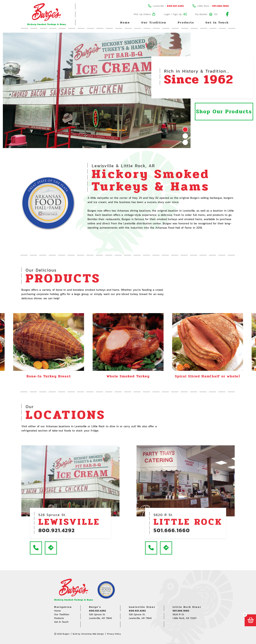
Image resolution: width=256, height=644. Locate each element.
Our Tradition (154, 22)
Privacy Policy (114, 634)
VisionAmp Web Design (92, 634)
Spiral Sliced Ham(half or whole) (208, 376)
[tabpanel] (97, 90)
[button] (36, 548)
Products (186, 22)
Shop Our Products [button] (224, 112)
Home (125, 22)
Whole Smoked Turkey (128, 376)
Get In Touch (217, 22)
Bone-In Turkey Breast (49, 376)
